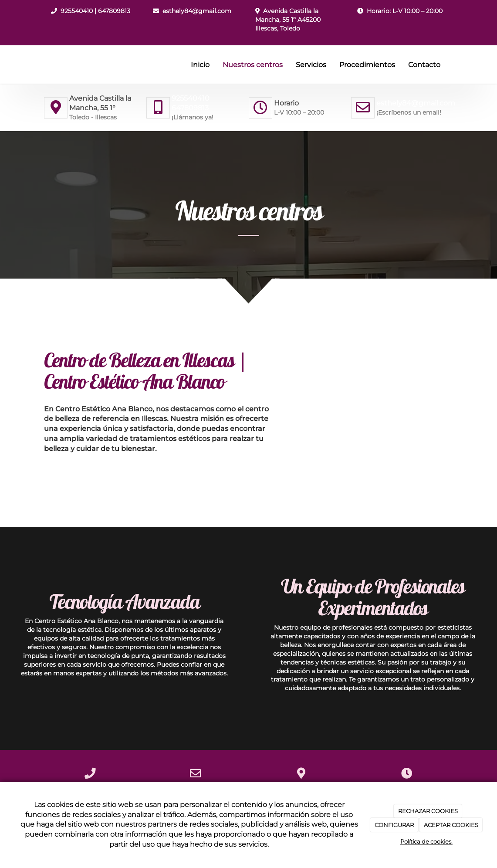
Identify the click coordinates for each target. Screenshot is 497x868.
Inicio (200, 65)
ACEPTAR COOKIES (451, 825)
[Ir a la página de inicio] (42, 65)
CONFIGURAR (394, 825)
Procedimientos (367, 65)
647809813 (114, 11)
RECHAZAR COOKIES (428, 811)
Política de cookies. (426, 841)
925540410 (77, 11)
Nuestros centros (253, 65)
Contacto (424, 65)
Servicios (311, 65)
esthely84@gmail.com (197, 11)
